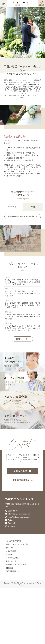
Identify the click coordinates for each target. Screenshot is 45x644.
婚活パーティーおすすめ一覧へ (23, 217)
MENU (4, 4)
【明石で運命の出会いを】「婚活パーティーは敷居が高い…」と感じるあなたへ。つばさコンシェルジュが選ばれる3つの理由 (22, 328)
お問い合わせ (22, 471)
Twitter (9, 520)
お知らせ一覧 (23, 339)
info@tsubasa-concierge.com (18, 514)
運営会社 (8, 554)
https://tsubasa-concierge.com (18, 517)
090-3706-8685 (22, 480)
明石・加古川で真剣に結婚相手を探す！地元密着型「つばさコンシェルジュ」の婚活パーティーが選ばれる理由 (22, 305)
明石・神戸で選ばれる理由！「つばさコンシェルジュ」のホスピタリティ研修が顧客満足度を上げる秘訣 (22, 293)
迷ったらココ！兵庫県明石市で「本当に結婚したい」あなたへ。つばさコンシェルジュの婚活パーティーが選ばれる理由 (22, 282)
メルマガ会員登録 (12, 558)
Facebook (10, 523)
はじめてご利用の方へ (13, 541)
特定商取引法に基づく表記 (15, 564)
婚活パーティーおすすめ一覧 (16, 544)
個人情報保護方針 (12, 571)
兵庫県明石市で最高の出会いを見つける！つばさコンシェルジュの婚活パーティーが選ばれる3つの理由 (22, 317)
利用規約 (8, 568)
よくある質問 (10, 551)
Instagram (10, 526)
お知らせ (8, 548)
